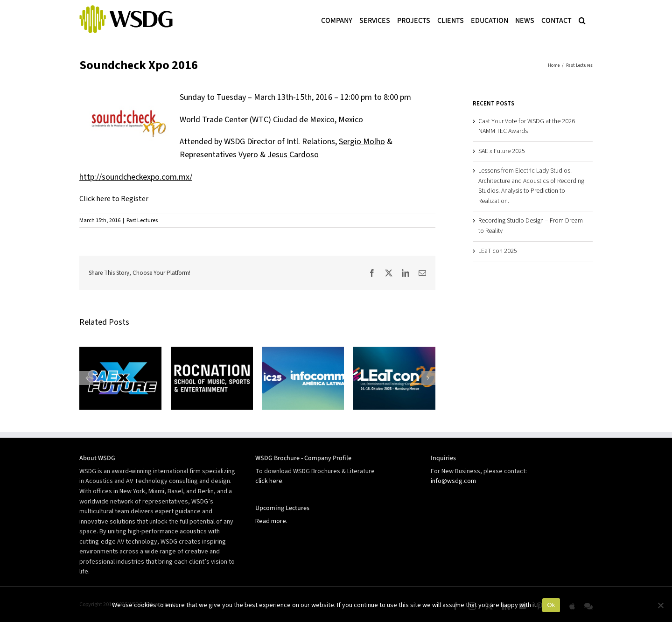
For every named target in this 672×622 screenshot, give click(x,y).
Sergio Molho (362, 142)
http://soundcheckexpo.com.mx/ (136, 177)
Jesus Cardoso (293, 155)
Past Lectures (142, 220)
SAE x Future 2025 (502, 151)
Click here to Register (114, 199)
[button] (582, 20)
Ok (551, 605)
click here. (269, 481)
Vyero (248, 155)
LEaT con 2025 (498, 251)
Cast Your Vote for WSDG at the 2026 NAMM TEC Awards (527, 126)
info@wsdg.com (453, 481)
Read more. (271, 521)
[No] (660, 605)
